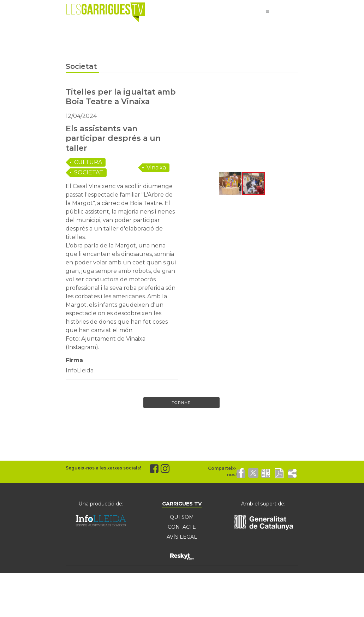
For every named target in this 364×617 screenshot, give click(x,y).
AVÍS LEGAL (182, 537)
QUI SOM (182, 517)
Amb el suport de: (263, 504)
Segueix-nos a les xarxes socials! (103, 468)
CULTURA (88, 162)
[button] (192, 129)
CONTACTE (182, 527)
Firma (74, 360)
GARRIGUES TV (182, 504)
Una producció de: (101, 504)
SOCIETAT (89, 172)
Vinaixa (156, 167)
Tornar (181, 403)
